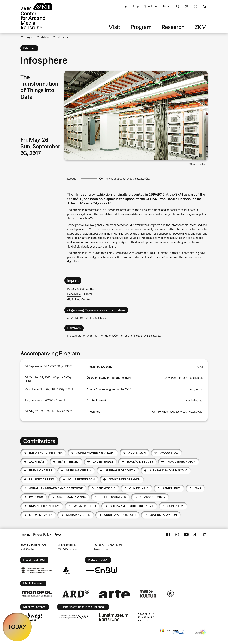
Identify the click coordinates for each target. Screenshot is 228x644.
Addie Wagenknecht (120, 515)
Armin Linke (171, 488)
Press (166, 6)
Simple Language (177, 7)
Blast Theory (69, 462)
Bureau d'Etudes (140, 462)
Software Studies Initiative (132, 506)
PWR (198, 488)
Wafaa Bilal (169, 453)
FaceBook (168, 535)
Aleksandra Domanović (168, 470)
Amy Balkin (137, 453)
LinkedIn (204, 535)
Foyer (200, 367)
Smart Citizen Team (44, 506)
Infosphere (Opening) (100, 367)
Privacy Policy (42, 535)
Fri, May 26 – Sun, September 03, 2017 (48, 411)
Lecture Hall (196, 389)
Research (173, 27)
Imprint (25, 535)
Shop (136, 6)
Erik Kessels (106, 488)
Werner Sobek (85, 506)
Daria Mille (74, 294)
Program (141, 27)
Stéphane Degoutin (120, 470)
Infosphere (94, 412)
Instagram (177, 535)
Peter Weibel (76, 289)
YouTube (186, 535)
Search (204, 7)
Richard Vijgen (78, 515)
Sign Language (186, 7)
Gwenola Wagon (163, 515)
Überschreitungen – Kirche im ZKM (109, 378)
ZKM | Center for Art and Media (184, 378)
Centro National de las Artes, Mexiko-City (125, 179)
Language (195, 7)
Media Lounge (194, 400)
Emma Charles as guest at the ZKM (109, 389)
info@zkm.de (100, 549)
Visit (115, 27)
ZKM (201, 27)
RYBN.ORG (36, 497)
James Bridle (103, 462)
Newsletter (151, 6)
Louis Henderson (81, 479)
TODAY (17, 627)
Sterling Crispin (79, 470)
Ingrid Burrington (181, 462)
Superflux (176, 506)
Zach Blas (37, 462)
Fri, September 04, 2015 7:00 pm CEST (48, 366)
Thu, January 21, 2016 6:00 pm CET (46, 400)
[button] (136, 115)
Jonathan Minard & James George (56, 488)
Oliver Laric (139, 488)
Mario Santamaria (71, 497)
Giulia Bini (73, 299)
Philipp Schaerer (113, 497)
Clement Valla (41, 515)
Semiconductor (153, 497)
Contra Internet (97, 400)
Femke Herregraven (124, 479)
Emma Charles (41, 470)
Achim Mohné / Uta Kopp (96, 453)
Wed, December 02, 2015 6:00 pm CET (49, 389)
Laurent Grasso (42, 479)
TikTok (195, 535)
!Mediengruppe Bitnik (46, 453)
